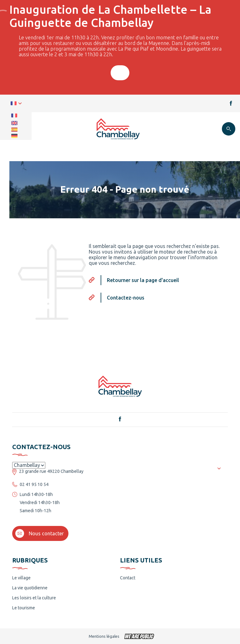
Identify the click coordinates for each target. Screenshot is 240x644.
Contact (128, 578)
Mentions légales (104, 636)
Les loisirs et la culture (34, 598)
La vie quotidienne (30, 588)
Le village (21, 578)
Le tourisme (24, 608)
